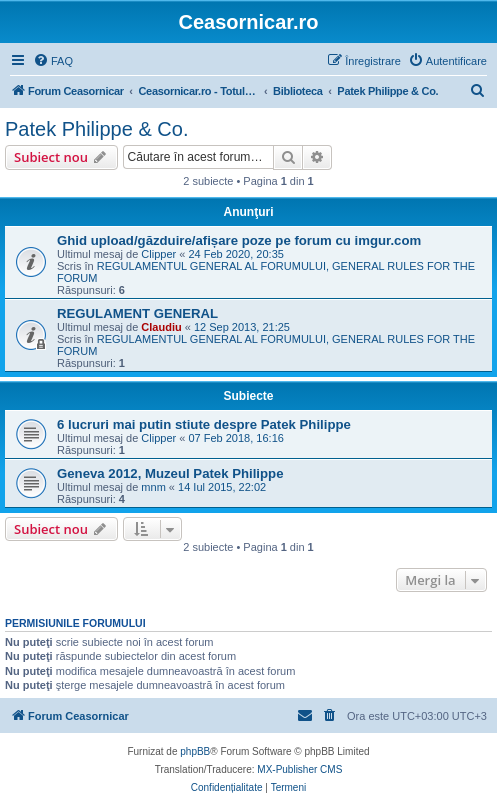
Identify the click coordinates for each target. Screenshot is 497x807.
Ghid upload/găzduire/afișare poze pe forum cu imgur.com (239, 240)
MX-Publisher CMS (299, 769)
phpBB (195, 751)
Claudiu (161, 327)
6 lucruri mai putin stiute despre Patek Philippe (204, 424)
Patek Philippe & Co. (96, 129)
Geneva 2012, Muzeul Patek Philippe (170, 473)
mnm (153, 487)
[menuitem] (53, 61)
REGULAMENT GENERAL (137, 313)
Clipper (158, 254)
